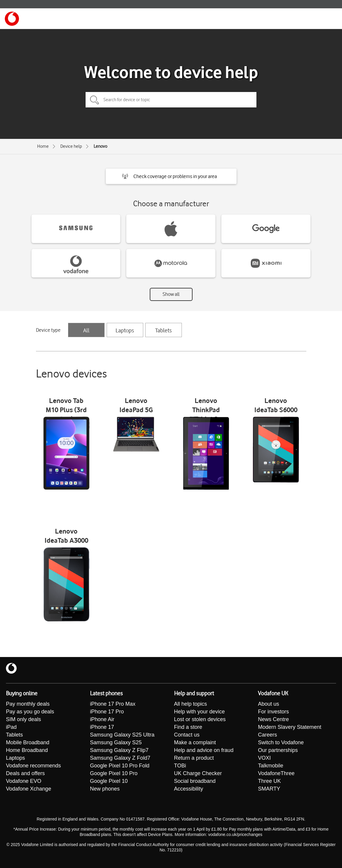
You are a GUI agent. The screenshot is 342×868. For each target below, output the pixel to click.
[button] (171, 176)
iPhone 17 (102, 727)
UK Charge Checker (198, 773)
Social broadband (195, 781)
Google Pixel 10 (109, 781)
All (86, 330)
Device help (71, 146)
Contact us (187, 735)
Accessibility (189, 789)
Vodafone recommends (33, 766)
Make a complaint (195, 742)
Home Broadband (27, 750)
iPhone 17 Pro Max (113, 704)
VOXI (264, 758)
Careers (267, 735)
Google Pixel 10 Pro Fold (120, 766)
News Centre (273, 719)
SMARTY (269, 789)
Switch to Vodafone (281, 742)
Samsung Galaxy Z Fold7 (120, 758)
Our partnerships (278, 750)
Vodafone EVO (24, 781)
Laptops (125, 330)
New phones (105, 789)
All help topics (191, 704)
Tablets (163, 330)
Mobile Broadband (28, 742)
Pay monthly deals (28, 704)
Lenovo (100, 146)
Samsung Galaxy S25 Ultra (122, 735)
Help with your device (200, 712)
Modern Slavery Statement (290, 727)
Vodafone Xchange (29, 789)
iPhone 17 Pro (107, 712)
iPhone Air (102, 719)
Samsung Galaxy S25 (116, 742)
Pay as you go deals (30, 712)
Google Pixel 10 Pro (114, 773)
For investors (273, 712)
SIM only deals (23, 719)
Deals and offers (25, 773)
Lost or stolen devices (200, 719)
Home (43, 146)
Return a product (194, 758)
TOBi (180, 766)
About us (268, 704)
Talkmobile (271, 766)
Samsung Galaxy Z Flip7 (119, 750)
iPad (11, 727)
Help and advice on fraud (204, 750)
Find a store (188, 727)
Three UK (269, 781)
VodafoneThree (276, 773)
